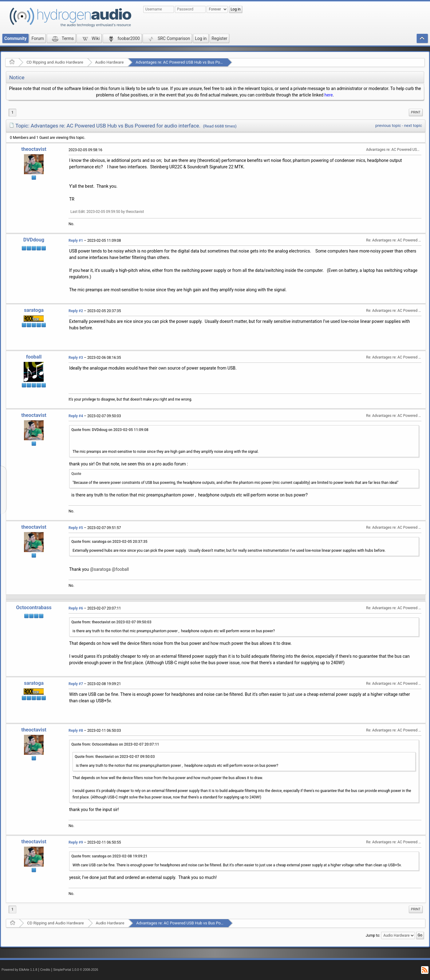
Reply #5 (76, 528)
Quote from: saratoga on (109, 542)
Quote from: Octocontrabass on (115, 744)
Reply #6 (76, 608)
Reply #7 (76, 684)
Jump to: (373, 935)
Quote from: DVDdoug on (110, 430)
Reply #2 (76, 311)
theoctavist (34, 149)
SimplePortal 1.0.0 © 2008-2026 (76, 970)
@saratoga (100, 569)
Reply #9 (76, 842)
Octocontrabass (34, 608)
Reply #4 (76, 416)
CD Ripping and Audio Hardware (55, 62)
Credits (45, 970)
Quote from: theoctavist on (111, 622)
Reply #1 (76, 241)
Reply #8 (76, 731)
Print (416, 112)
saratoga (34, 310)
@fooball (120, 569)
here (329, 95)
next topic (413, 125)
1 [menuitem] (12, 112)
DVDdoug (34, 240)
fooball (34, 357)
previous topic (388, 125)
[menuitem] (416, 112)
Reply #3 (76, 358)
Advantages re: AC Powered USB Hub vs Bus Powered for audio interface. (201, 62)
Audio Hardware (110, 62)
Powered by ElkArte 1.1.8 (19, 970)
